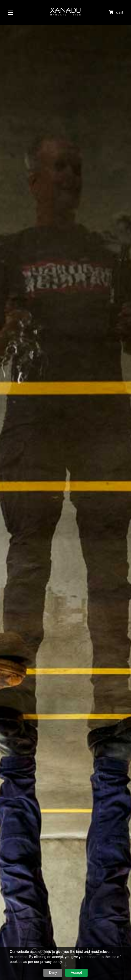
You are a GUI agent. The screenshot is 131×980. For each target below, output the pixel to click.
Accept (76, 973)
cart (120, 12)
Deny (53, 973)
